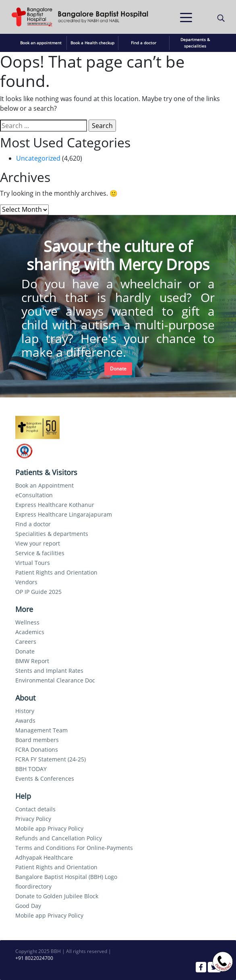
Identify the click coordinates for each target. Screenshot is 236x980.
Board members (37, 740)
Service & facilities (40, 553)
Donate (118, 369)
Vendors (26, 582)
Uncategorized (38, 158)
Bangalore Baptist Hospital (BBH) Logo (66, 877)
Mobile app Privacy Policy (49, 828)
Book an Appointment (45, 485)
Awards (25, 721)
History (25, 711)
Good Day (28, 906)
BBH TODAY (31, 769)
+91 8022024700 (34, 958)
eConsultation (34, 495)
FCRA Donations (37, 749)
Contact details (35, 809)
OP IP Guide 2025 (38, 592)
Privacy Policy (33, 819)
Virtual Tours (33, 563)
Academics (30, 632)
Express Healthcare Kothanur (55, 505)
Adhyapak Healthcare (44, 857)
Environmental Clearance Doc (55, 680)
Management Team (41, 730)
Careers (26, 642)
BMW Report (32, 661)
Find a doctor (144, 43)
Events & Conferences (45, 778)
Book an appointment (41, 43)
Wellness (27, 622)
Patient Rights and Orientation (56, 572)
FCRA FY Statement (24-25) (51, 759)
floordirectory (33, 886)
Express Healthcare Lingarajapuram (64, 514)
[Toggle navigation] (186, 17)
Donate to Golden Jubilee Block (57, 896)
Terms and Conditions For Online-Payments (74, 848)
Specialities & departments (52, 534)
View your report (38, 543)
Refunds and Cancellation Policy (59, 838)
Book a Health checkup (92, 43)
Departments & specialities (195, 43)
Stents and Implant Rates (49, 671)
